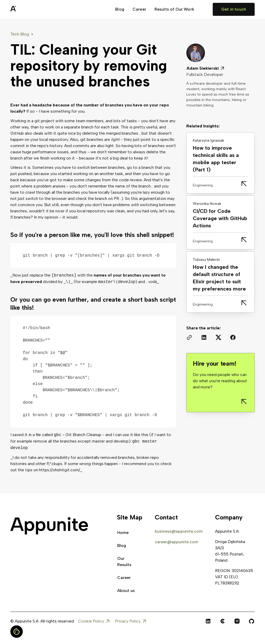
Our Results (124, 562)
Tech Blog (20, 34)
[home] (26, 9)
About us (126, 591)
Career (139, 9)
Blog (120, 9)
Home (123, 533)
